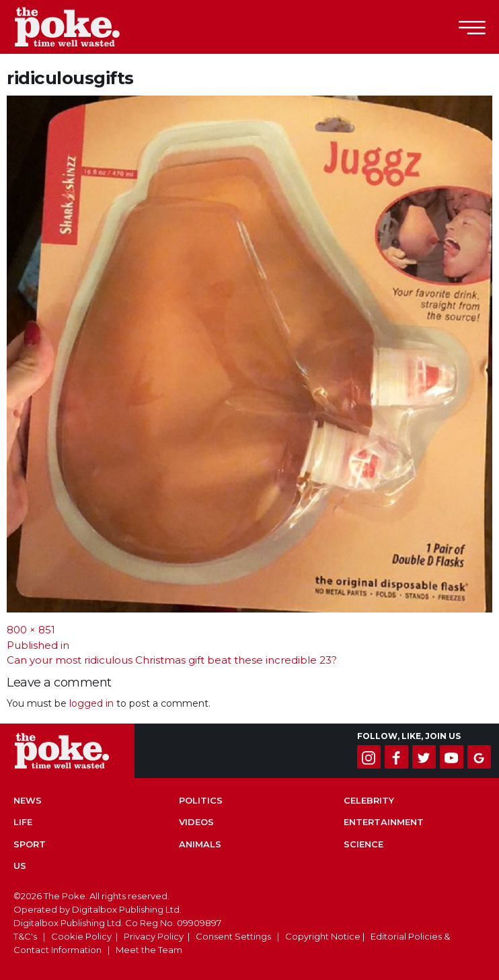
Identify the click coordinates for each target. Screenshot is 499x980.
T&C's (25, 936)
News (28, 800)
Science (363, 844)
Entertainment (384, 822)
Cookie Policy (81, 936)
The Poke (84, 27)
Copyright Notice (323, 936)
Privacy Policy (154, 936)
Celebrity (369, 800)
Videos (196, 822)
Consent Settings (233, 936)
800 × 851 (31, 630)
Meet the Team (149, 950)
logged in (91, 703)
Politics (201, 800)
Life (23, 822)
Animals (200, 844)
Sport (30, 844)
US (20, 866)
